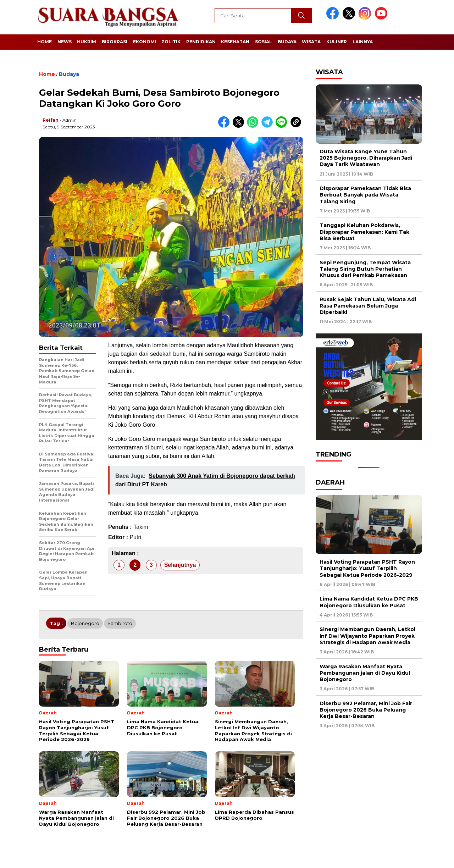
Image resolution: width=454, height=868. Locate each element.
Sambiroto (120, 623)
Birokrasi (115, 42)
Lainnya (363, 42)
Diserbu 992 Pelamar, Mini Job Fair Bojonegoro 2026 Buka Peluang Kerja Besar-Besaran (366, 710)
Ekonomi (145, 42)
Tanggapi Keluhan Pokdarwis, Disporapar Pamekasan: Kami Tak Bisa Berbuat (364, 232)
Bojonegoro (85, 623)
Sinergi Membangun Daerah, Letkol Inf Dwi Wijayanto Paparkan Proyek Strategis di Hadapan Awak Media (367, 636)
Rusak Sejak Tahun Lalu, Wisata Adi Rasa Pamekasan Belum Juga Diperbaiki (368, 306)
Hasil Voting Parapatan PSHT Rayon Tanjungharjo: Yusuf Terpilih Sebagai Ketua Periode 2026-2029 (367, 568)
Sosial (264, 42)
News (65, 42)
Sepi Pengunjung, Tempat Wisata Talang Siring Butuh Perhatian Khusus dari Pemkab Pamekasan (365, 269)
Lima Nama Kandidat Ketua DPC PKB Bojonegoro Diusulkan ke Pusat (369, 602)
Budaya (287, 42)
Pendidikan (201, 42)
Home (45, 42)
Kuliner (337, 42)
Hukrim (87, 42)
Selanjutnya (180, 565)
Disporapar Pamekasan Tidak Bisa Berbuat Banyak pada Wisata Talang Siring (365, 195)
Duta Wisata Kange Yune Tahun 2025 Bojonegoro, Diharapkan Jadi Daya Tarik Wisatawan (366, 158)
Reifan (51, 120)
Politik (171, 42)
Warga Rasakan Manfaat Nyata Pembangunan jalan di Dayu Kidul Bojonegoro (365, 673)
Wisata (311, 42)
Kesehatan (235, 42)
